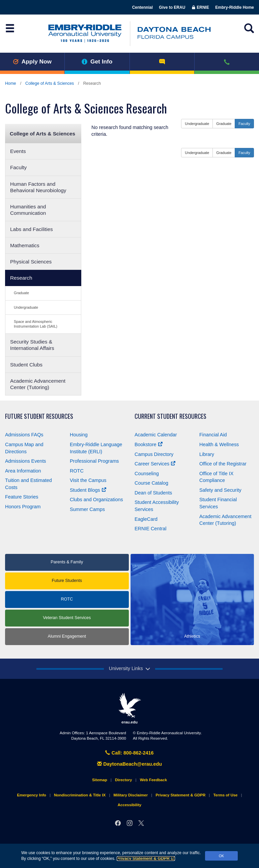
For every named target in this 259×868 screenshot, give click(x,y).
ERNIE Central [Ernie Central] (150, 529)
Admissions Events (26, 461)
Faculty (18, 167)
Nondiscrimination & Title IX (80, 795)
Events (18, 151)
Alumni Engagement (67, 636)
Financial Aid (213, 435)
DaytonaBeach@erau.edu (129, 764)
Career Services (155, 464)
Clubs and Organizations (96, 500)
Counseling (147, 474)
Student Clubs (26, 365)
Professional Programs (94, 461)
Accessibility (129, 805)
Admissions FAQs (24, 435)
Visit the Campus (88, 480)
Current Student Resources (170, 416)
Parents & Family (67, 562)
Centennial (142, 7)
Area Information (23, 471)
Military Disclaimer (131, 795)
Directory (124, 780)
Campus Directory (154, 454)
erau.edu (129, 708)
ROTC (77, 471)
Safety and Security (220, 490)
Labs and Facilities (32, 229)
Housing (79, 435)
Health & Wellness (219, 444)
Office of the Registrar (223, 464)
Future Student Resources (39, 416)
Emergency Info (31, 795)
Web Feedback (153, 780)
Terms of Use (225, 795)
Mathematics (25, 245)
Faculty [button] (244, 124)
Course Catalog (151, 483)
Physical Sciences (31, 262)
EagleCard (146, 519)
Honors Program (23, 507)
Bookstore (149, 444)
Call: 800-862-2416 (129, 753)
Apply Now (32, 61)
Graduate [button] (224, 124)
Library (207, 454)
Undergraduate (26, 307)
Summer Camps (87, 509)
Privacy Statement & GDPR (146, 859)
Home (11, 83)
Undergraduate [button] (197, 124)
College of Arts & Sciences (50, 83)
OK (222, 856)
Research (21, 278)
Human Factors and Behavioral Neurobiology (38, 187)
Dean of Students (153, 493)
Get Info (97, 61)
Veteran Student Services (67, 618)
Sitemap (100, 780)
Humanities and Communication (28, 210)
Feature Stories (22, 497)
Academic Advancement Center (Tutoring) (38, 384)
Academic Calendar (156, 435)
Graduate (21, 293)
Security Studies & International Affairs (32, 345)
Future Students (67, 581)
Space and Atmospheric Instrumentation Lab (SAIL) (36, 324)
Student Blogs (88, 490)
